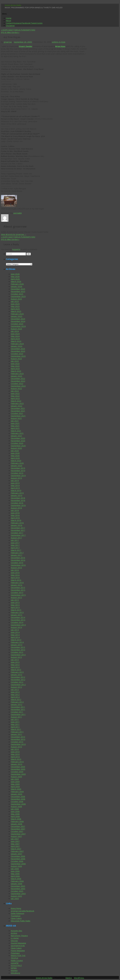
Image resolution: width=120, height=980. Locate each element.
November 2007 (18, 829)
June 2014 (15, 632)
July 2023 (15, 361)
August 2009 (16, 777)
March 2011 (16, 729)
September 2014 (18, 625)
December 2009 (18, 767)
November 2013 (18, 650)
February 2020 (17, 463)
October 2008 (17, 801)
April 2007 (15, 846)
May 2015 (15, 605)
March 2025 (16, 311)
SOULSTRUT (16, 965)
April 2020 (15, 458)
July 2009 (15, 779)
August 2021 (16, 418)
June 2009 (15, 782)
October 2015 (17, 592)
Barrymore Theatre (19, 936)
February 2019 (17, 493)
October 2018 (17, 503)
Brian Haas (60, 46)
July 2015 (15, 600)
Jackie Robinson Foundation (18, 915)
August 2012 (16, 687)
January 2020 (17, 466)
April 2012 (15, 697)
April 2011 (15, 727)
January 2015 (17, 615)
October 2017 (17, 533)
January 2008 (17, 824)
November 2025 (18, 291)
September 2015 (18, 595)
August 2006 (16, 866)
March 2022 (16, 401)
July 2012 (15, 689)
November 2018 (18, 500)
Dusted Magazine (19, 943)
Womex (14, 970)
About (9, 21)
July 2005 (15, 899)
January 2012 (17, 704)
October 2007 (17, 831)
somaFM (15, 963)
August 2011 (16, 717)
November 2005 (18, 889)
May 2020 (15, 456)
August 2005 (16, 896)
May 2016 (15, 575)
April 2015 (15, 607)
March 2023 (16, 371)
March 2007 (16, 849)
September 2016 (18, 565)
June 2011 (15, 722)
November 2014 (18, 620)
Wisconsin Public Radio (21, 921)
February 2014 (17, 642)
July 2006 (15, 869)
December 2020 (18, 438)
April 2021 (15, 428)
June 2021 (15, 423)
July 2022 (15, 391)
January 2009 (17, 794)
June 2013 (15, 662)
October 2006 (17, 861)
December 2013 (18, 647)
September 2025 (18, 296)
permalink (18, 213)
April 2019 (15, 488)
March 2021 (16, 431)
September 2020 (18, 446)
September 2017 (18, 535)
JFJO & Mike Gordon (10, 32)
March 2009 (16, 789)
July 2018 (15, 510)
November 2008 (18, 799)
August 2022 (16, 388)
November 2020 (18, 441)
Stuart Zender (26, 46)
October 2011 (17, 712)
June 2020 (15, 453)
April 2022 (15, 398)
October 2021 (17, 413)
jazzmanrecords (18, 946)
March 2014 (16, 640)
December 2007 (18, 826)
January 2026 (17, 286)
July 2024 (15, 331)
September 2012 (18, 685)
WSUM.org (16, 973)
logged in (16, 249)
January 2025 (17, 316)
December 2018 (18, 498)
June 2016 (15, 573)
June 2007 (15, 841)
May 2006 (15, 874)
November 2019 (18, 471)
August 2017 (16, 538)
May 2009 (15, 784)
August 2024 (16, 329)
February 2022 (17, 403)
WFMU (14, 968)
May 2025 (15, 306)
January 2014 (17, 645)
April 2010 (15, 757)
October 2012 (17, 682)
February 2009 (17, 792)
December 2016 (18, 558)
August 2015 (16, 597)
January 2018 (17, 525)
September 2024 (18, 326)
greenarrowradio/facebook (23, 911)
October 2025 (17, 294)
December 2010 (18, 737)
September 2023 (18, 356)
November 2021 (18, 411)
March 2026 (16, 281)
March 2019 (16, 490)
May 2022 (15, 396)
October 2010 (17, 742)
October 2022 (17, 383)
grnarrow (8, 42)
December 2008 (18, 796)
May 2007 (15, 844)
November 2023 (18, 351)
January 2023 (17, 376)
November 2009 (18, 769)
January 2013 (17, 675)
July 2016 (15, 570)
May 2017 (15, 545)
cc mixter (15, 938)
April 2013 (15, 667)
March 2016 (16, 580)
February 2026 (17, 284)
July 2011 (15, 719)
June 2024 (15, 334)
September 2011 (18, 714)
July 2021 (15, 421)
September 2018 (18, 505)
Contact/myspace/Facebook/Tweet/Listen (24, 23)
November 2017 (18, 530)
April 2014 (15, 637)
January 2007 (17, 854)
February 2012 (17, 702)
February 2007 (17, 851)
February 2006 (17, 881)
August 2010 (16, 747)
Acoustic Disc (17, 931)
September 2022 (18, 386)
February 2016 (17, 583)
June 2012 (15, 692)
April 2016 (15, 578)
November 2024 (18, 321)
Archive (14, 933)
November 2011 (18, 709)
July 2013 (15, 660)
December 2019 (18, 468)
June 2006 (15, 871)
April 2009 (15, 787)
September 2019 (18, 476)
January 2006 (17, 884)
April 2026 (15, 279)
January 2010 (17, 764)
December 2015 (18, 587)
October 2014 (17, 622)
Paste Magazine (18, 951)
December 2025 (18, 289)
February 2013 (17, 672)
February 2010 (17, 762)
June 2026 (15, 274)
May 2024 (15, 336)
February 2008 (17, 821)
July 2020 (15, 451)
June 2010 (15, 752)
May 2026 (15, 276)
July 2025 (15, 301)
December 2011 (18, 707)
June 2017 (15, 543)
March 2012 (16, 699)
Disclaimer (10, 26)
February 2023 (17, 373)
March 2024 (16, 341)
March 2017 (16, 550)
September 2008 (18, 804)
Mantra (69, 978)
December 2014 (18, 617)
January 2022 (17, 406)
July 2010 (15, 749)
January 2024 (17, 346)
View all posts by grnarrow (14, 234)
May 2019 (15, 485)
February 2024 (17, 344)
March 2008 (16, 819)
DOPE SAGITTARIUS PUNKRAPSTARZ (18, 30)
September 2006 (18, 864)
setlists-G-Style (59, 42)
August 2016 (16, 568)
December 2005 (18, 886)
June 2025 (15, 304)
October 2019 (17, 473)
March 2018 (16, 520)
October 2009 (17, 772)
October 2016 (17, 563)
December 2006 (18, 856)
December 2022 (18, 378)
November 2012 (18, 680)
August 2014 (16, 627)
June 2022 (15, 393)
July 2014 (15, 630)
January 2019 (17, 495)
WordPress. (79, 978)
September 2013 (18, 655)
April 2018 (15, 518)
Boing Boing (16, 908)
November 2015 (18, 590)
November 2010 (18, 739)
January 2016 (17, 585)
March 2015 (16, 610)
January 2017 (17, 555)
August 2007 (16, 836)
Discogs (14, 941)
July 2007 (15, 839)
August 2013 (16, 657)
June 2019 (15, 483)
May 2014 (15, 635)
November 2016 (18, 560)
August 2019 (16, 478)
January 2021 (17, 436)
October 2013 (17, 652)
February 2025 (17, 314)
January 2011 (17, 734)
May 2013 (15, 665)
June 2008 (15, 811)
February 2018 (17, 523)
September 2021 (18, 416)
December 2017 (18, 528)
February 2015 (17, 612)
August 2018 (16, 508)
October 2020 (17, 443)
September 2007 (18, 834)
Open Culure (16, 918)
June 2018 (15, 513)
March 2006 (16, 879)
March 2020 (16, 461)
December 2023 (18, 349)
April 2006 (15, 876)
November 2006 (18, 859)
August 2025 (16, 299)
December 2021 (18, 408)
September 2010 (18, 744)
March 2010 (16, 759)
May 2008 (15, 814)
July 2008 (15, 809)
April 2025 (15, 309)
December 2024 (18, 319)
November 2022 (18, 381)
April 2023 (15, 369)
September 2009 (18, 774)
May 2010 (15, 754)
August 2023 (16, 359)
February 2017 (17, 553)
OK (29, 254)
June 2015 (15, 602)
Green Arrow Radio (13, 5)
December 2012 (18, 677)
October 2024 (17, 324)
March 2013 (16, 670)
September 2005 (18, 894)
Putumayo (15, 953)
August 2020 (16, 448)
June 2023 (15, 364)
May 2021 (15, 426)
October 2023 (17, 354)
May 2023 (15, 366)
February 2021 (17, 433)
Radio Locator (17, 960)
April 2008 (15, 816)
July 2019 (15, 480)
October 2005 (17, 891)
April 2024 (15, 339)
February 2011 (17, 732)
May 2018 (15, 515)
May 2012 (15, 694)
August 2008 (16, 806)
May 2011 (15, 724)
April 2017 (15, 548)
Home (9, 18)
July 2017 (15, 540)
